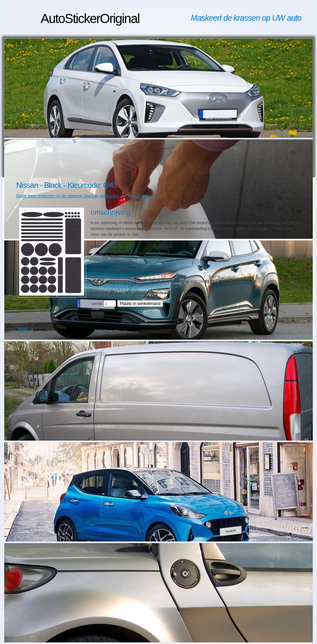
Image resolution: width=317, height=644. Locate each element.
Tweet (22, 329)
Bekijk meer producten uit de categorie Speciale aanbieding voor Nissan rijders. (85, 196)
